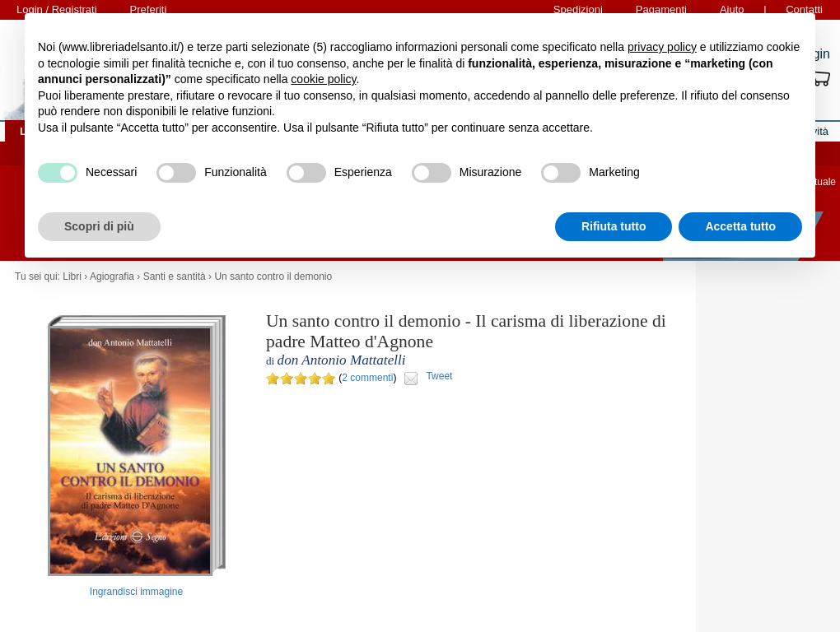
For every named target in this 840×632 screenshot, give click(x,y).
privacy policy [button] (662, 47)
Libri (72, 276)
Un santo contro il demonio (273, 276)
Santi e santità (175, 276)
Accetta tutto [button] (740, 226)
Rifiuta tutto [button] (614, 226)
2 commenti (367, 378)
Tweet (439, 376)
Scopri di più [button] (99, 226)
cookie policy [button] (323, 79)
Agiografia (112, 276)
